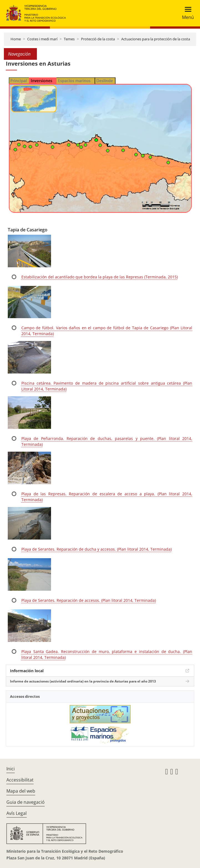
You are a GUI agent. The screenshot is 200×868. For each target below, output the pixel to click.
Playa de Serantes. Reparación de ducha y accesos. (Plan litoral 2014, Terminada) (97, 549)
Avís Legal (17, 813)
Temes (69, 39)
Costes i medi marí (42, 39)
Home (16, 39)
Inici (11, 769)
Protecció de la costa (98, 39)
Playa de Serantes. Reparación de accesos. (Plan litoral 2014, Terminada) (89, 600)
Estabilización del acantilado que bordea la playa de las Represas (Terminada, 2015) (100, 277)
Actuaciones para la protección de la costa (156, 39)
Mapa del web (21, 791)
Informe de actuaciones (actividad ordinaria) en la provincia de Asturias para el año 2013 (83, 681)
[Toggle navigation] (186, 13)
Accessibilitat (20, 780)
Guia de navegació (26, 802)
